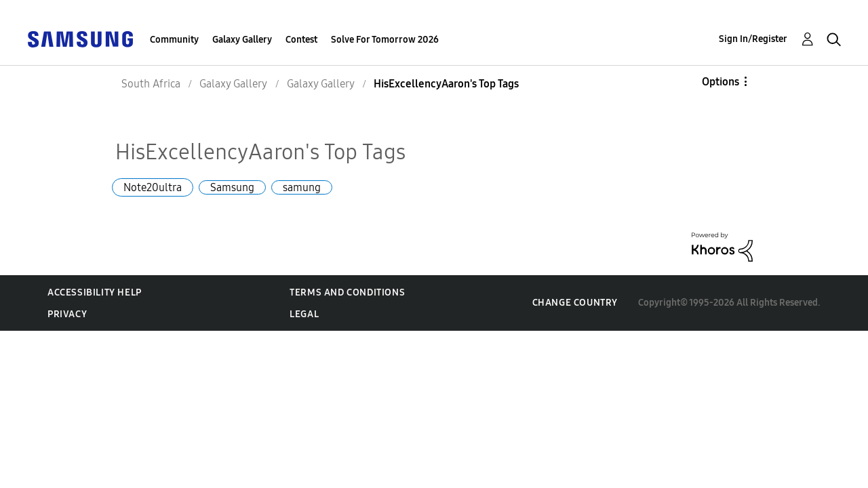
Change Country (575, 303)
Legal (304, 314)
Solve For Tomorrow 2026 (385, 40)
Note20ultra (153, 187)
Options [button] (721, 82)
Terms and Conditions (347, 292)
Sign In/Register (753, 39)
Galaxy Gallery (242, 40)
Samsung (232, 187)
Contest (301, 40)
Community (174, 40)
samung (302, 187)
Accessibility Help (95, 292)
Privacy (67, 314)
